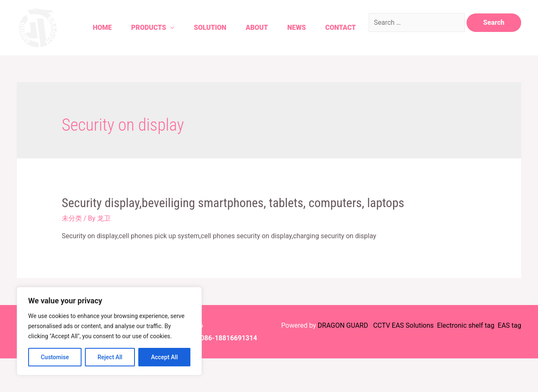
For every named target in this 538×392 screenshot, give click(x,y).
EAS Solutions (414, 325)
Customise (55, 357)
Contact (341, 28)
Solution (210, 28)
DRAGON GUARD (344, 325)
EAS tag (509, 325)
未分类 (72, 218)
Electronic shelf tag (466, 325)
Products (149, 28)
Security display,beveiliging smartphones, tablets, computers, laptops (233, 203)
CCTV (382, 325)
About (257, 28)
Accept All (164, 357)
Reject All (110, 357)
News (297, 28)
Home (102, 28)
